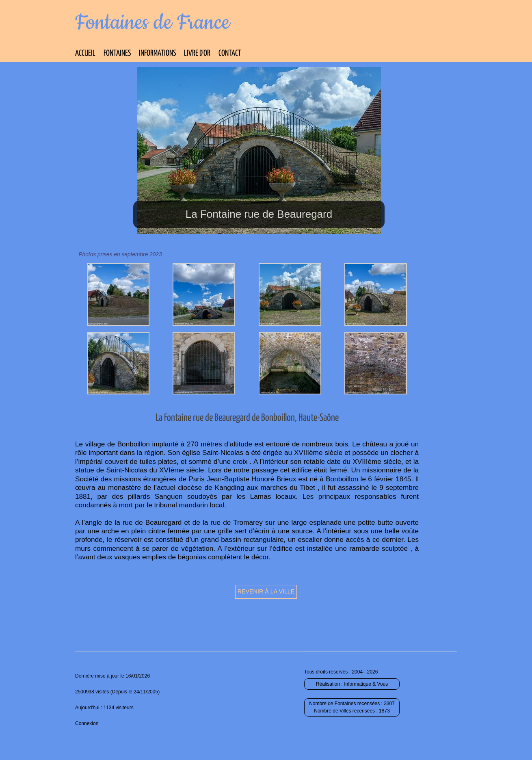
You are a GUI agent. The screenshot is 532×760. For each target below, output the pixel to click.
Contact (230, 53)
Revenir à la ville (266, 591)
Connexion (87, 723)
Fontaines (117, 53)
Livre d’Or (197, 53)
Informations (157, 53)
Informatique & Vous (366, 684)
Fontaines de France (152, 23)
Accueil (85, 53)
